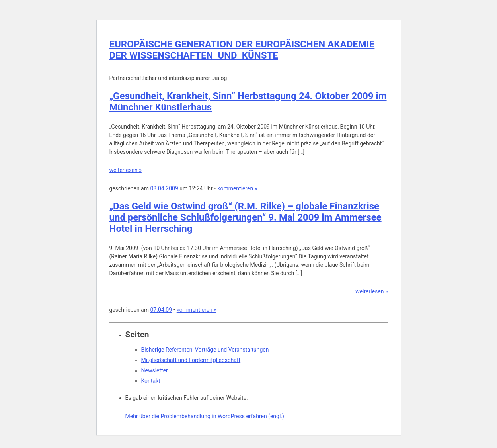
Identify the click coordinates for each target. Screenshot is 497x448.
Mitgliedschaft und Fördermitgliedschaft (191, 360)
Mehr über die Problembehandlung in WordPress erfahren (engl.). (206, 416)
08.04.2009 (164, 188)
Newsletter (155, 370)
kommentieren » (237, 188)
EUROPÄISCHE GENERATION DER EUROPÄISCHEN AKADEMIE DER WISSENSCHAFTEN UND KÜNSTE (242, 50)
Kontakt (151, 381)
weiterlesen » (126, 170)
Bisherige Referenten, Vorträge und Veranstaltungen (205, 350)
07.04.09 (161, 310)
